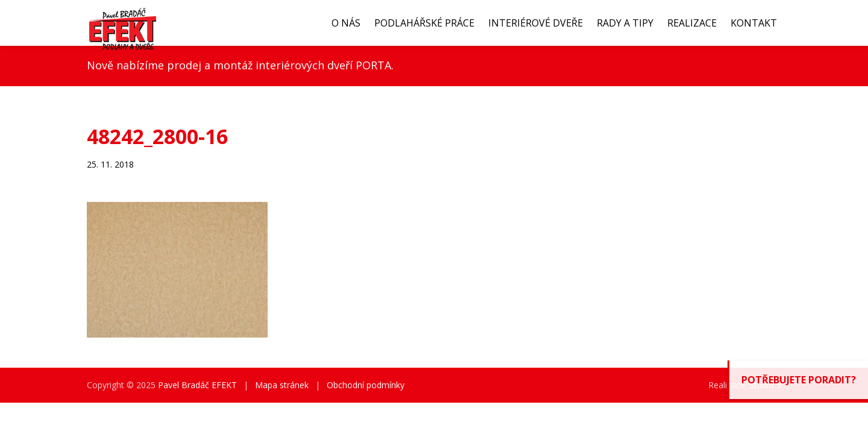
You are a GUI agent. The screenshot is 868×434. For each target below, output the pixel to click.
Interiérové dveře (536, 23)
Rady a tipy (625, 23)
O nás (346, 23)
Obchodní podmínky (366, 385)
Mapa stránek (282, 385)
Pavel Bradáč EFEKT (197, 385)
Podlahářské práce (424, 23)
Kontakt (754, 23)
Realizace (692, 23)
